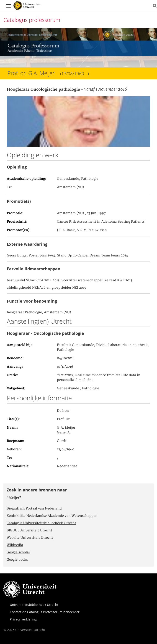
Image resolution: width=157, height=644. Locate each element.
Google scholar (18, 552)
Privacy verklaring (23, 619)
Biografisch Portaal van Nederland (34, 509)
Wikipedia (15, 545)
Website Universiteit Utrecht (30, 538)
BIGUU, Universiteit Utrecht (29, 531)
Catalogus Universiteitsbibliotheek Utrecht (41, 523)
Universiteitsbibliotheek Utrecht (34, 605)
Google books (17, 560)
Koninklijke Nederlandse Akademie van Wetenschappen (52, 516)
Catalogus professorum (32, 20)
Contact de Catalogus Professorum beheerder (45, 612)
